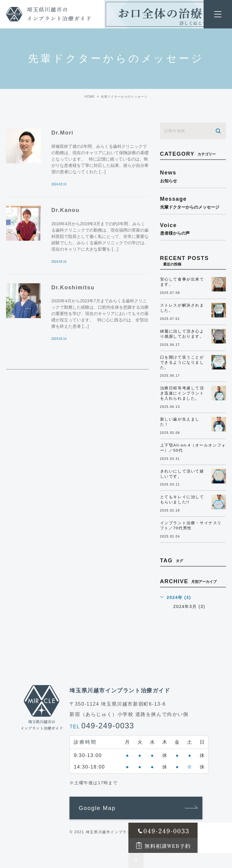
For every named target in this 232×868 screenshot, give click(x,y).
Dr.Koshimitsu (73, 288)
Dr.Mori (62, 133)
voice (193, 229)
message (193, 203)
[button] (136, 808)
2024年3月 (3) (189, 606)
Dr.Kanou (65, 210)
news (193, 176)
